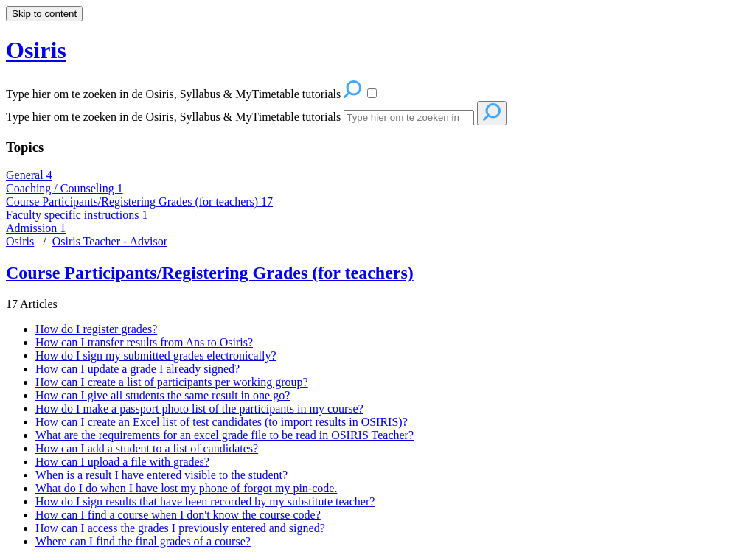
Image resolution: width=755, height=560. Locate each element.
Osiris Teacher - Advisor (110, 241)
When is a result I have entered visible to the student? (161, 475)
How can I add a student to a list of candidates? (147, 448)
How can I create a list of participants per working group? (172, 382)
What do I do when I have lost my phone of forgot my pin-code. (186, 488)
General (29, 175)
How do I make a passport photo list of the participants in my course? (199, 409)
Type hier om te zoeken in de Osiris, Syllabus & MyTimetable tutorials (173, 117)
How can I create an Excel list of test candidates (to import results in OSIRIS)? (222, 422)
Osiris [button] (36, 50)
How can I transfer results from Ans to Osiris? (144, 342)
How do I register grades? (96, 329)
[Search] (409, 118)
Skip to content (44, 14)
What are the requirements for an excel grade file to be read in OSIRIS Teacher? (225, 435)
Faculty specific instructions (77, 215)
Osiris (20, 241)
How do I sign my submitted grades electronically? (156, 356)
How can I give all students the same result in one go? (163, 395)
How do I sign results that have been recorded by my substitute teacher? (205, 501)
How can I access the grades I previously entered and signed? (180, 528)
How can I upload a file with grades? (122, 462)
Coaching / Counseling (65, 188)
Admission (36, 228)
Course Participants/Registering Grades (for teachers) (139, 202)
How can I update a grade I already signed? (138, 369)
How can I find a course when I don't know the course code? (178, 515)
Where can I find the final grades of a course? (143, 541)
